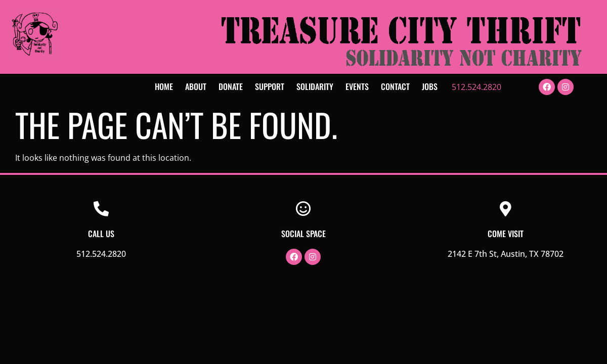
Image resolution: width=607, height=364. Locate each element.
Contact (395, 86)
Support (270, 86)
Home (164, 86)
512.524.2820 (476, 87)
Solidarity (315, 86)
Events (357, 86)
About (196, 86)
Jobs (430, 86)
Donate (231, 86)
